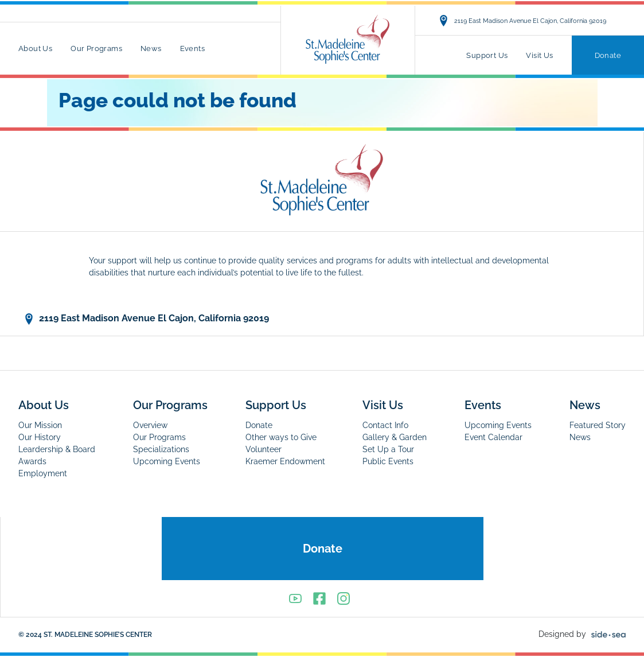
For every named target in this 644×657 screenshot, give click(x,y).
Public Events (388, 461)
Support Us (487, 55)
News (151, 48)
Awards (32, 461)
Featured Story (598, 425)
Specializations (161, 449)
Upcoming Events (167, 461)
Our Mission (40, 425)
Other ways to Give (281, 437)
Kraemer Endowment (285, 461)
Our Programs (96, 48)
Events (192, 48)
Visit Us (539, 55)
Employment (43, 473)
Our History (40, 437)
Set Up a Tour (388, 449)
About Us (35, 48)
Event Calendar (493, 437)
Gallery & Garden (395, 437)
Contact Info (385, 425)
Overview (150, 425)
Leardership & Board (57, 449)
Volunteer (264, 449)
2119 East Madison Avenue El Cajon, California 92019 (522, 21)
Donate (608, 55)
